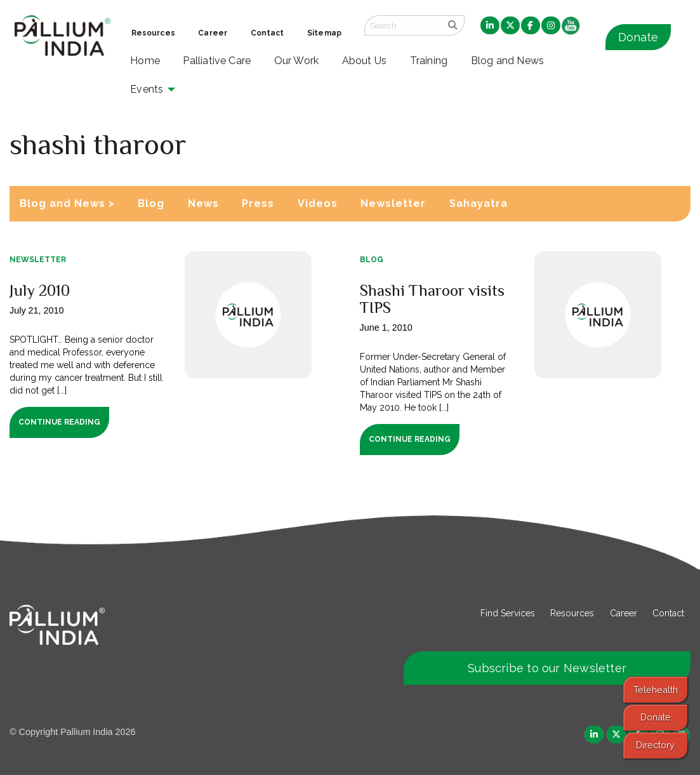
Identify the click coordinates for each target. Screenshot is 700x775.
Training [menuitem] (429, 61)
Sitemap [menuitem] (324, 33)
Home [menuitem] (145, 61)
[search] (452, 25)
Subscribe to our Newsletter (547, 668)
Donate (638, 37)
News (203, 203)
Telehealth (656, 690)
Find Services (508, 613)
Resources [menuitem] (153, 33)
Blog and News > (67, 203)
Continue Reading (59, 422)
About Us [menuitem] (365, 61)
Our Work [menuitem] (297, 61)
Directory (655, 745)
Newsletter (393, 203)
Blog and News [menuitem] (507, 61)
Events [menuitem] (147, 89)
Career (624, 613)
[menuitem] (490, 26)
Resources (572, 613)
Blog (151, 203)
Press (258, 203)
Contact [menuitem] (267, 33)
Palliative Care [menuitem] (217, 61)
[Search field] (402, 25)
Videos (318, 203)
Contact (668, 613)
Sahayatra (479, 203)
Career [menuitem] (213, 33)
